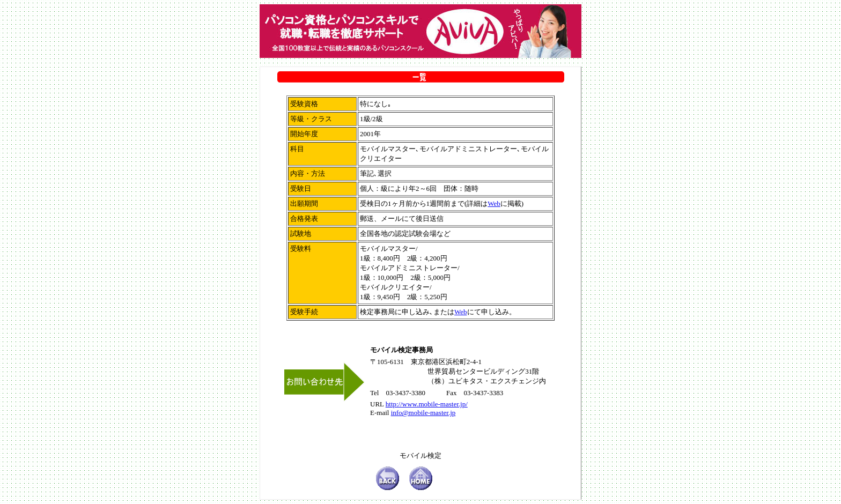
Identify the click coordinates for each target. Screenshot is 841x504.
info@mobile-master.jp (423, 413)
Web (494, 203)
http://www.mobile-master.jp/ (427, 404)
